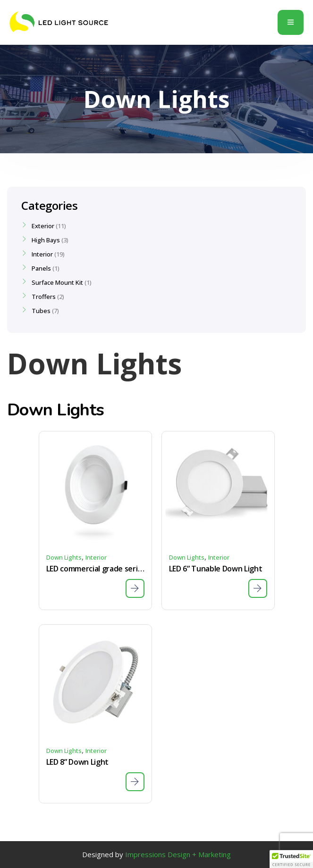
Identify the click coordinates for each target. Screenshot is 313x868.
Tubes (41, 311)
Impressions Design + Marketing (178, 854)
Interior (96, 557)
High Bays (46, 240)
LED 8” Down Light (78, 762)
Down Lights (64, 557)
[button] (291, 859)
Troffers (44, 297)
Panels (41, 268)
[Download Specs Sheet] (135, 588)
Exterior (43, 226)
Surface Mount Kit (57, 282)
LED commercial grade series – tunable (95, 569)
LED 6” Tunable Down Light (216, 569)
